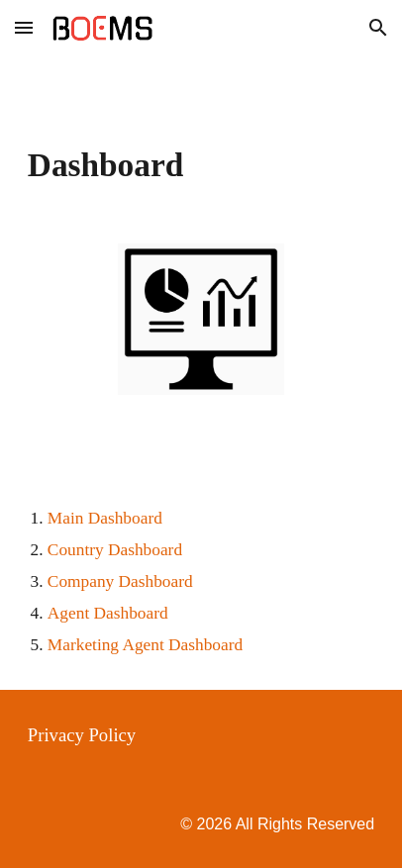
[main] (201, 165)
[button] (24, 27)
